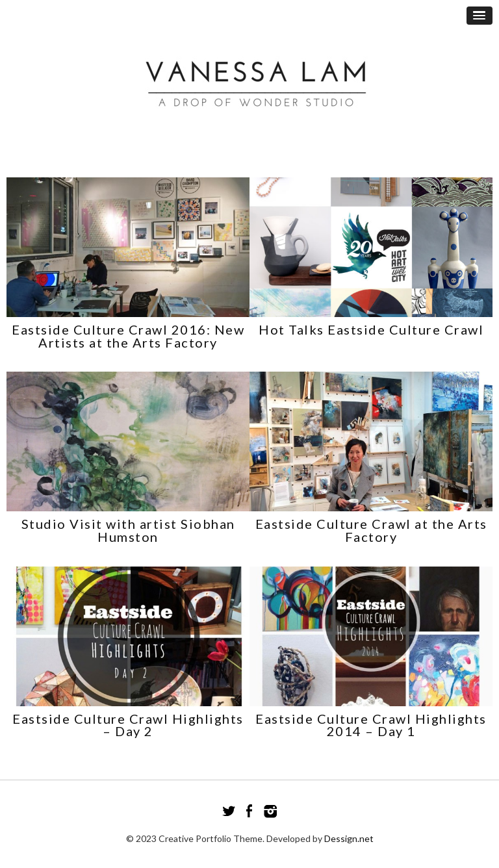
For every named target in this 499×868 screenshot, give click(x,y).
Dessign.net (349, 838)
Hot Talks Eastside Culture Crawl (371, 329)
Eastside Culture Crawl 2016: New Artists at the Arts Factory (128, 336)
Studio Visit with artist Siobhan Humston (128, 530)
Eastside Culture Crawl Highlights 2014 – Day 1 (371, 725)
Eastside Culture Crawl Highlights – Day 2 (128, 725)
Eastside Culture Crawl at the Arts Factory (371, 530)
